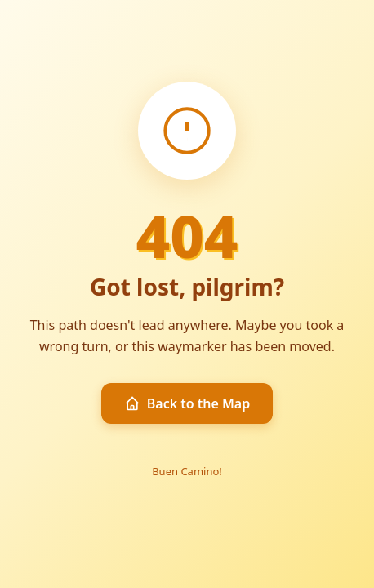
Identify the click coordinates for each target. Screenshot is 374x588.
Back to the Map (187, 403)
